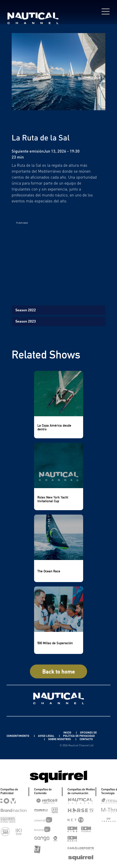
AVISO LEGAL (47, 736)
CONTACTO (86, 739)
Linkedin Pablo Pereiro (42, 733)
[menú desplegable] (106, 11)
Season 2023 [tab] (26, 321)
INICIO (68, 733)
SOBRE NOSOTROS (60, 739)
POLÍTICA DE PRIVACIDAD (79, 736)
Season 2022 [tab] (26, 310)
